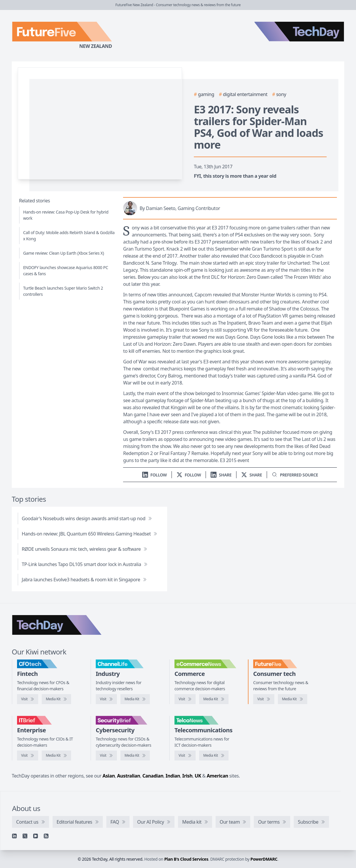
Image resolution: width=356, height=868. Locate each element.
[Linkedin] (14, 836)
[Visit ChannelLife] (106, 699)
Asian (109, 776)
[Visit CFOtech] (28, 699)
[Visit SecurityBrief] (106, 755)
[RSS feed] (46, 836)
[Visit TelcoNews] (185, 755)
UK (198, 776)
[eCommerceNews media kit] (214, 699)
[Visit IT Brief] (28, 755)
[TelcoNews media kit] (214, 755)
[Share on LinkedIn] (221, 475)
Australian (129, 776)
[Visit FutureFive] (264, 699)
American (218, 776)
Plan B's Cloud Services (186, 859)
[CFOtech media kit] (56, 699)
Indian (173, 776)
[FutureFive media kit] (293, 699)
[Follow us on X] (189, 475)
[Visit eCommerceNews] (185, 699)
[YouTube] (36, 836)
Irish (188, 776)
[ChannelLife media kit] (135, 699)
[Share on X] (252, 475)
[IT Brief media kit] (56, 755)
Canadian (153, 776)
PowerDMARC (264, 859)
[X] (25, 836)
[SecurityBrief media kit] (135, 755)
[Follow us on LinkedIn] (155, 475)
